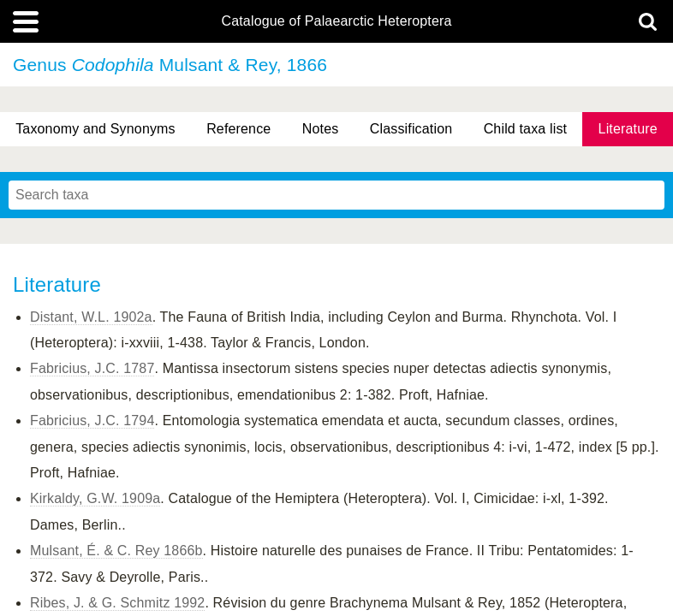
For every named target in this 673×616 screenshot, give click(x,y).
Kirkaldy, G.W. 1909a (95, 498)
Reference (238, 129)
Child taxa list (526, 129)
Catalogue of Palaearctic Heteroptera (336, 21)
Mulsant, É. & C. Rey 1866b (116, 551)
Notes (321, 129)
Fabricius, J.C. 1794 (92, 421)
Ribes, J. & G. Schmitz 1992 (117, 603)
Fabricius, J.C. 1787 (92, 368)
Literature (628, 129)
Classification (411, 129)
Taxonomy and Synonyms (95, 129)
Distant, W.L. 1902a (91, 317)
